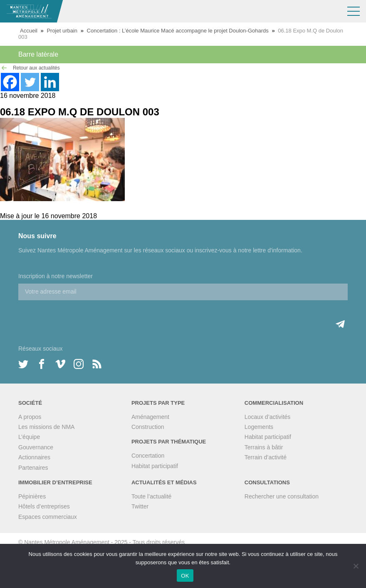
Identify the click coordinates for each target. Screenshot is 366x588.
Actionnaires (34, 457)
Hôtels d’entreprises (44, 506)
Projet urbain (62, 31)
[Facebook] (10, 82)
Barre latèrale (38, 54)
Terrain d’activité (266, 457)
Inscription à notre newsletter (56, 276)
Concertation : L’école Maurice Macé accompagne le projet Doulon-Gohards (178, 31)
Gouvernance (36, 447)
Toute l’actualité (152, 496)
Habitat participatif (155, 466)
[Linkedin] (50, 82)
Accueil (29, 31)
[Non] (356, 566)
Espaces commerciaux (48, 517)
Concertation (148, 456)
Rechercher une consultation (282, 496)
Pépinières (32, 496)
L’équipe (29, 437)
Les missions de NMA (46, 427)
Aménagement (150, 417)
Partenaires (33, 468)
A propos (30, 417)
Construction (148, 427)
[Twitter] (30, 82)
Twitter (140, 506)
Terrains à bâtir (264, 447)
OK (185, 576)
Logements (259, 427)
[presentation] (82, 316)
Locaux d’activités (268, 417)
